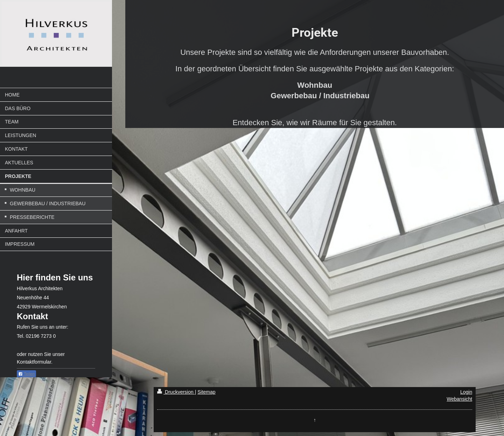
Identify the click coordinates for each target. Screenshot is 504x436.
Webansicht (459, 399)
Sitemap (206, 392)
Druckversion (176, 392)
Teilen (26, 374)
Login (466, 392)
